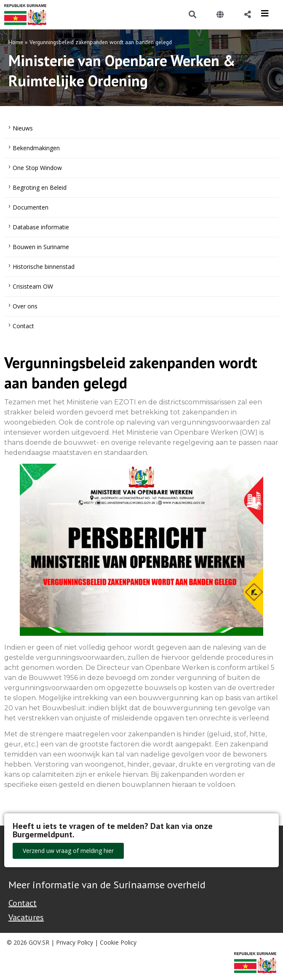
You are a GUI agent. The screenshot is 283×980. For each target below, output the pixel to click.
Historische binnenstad (44, 267)
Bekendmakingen (36, 148)
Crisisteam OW (33, 286)
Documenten (31, 207)
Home (16, 42)
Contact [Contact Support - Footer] (23, 903)
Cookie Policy (118, 942)
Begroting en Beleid (40, 187)
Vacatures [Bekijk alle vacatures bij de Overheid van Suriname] (26, 917)
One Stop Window (37, 168)
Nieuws (23, 128)
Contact (23, 326)
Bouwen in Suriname (41, 247)
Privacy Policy (75, 942)
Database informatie (41, 227)
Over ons (25, 306)
